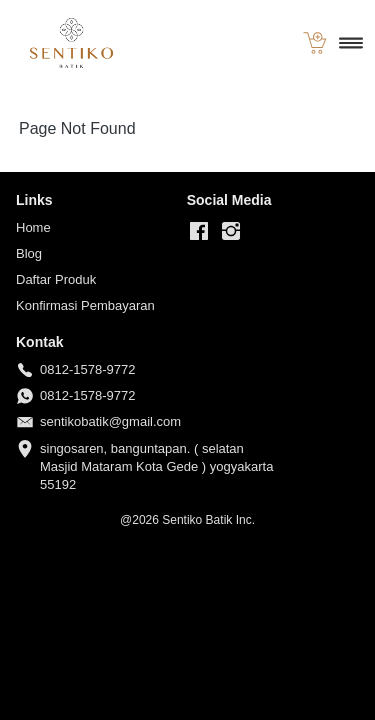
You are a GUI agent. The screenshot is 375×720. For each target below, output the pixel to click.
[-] (199, 232)
